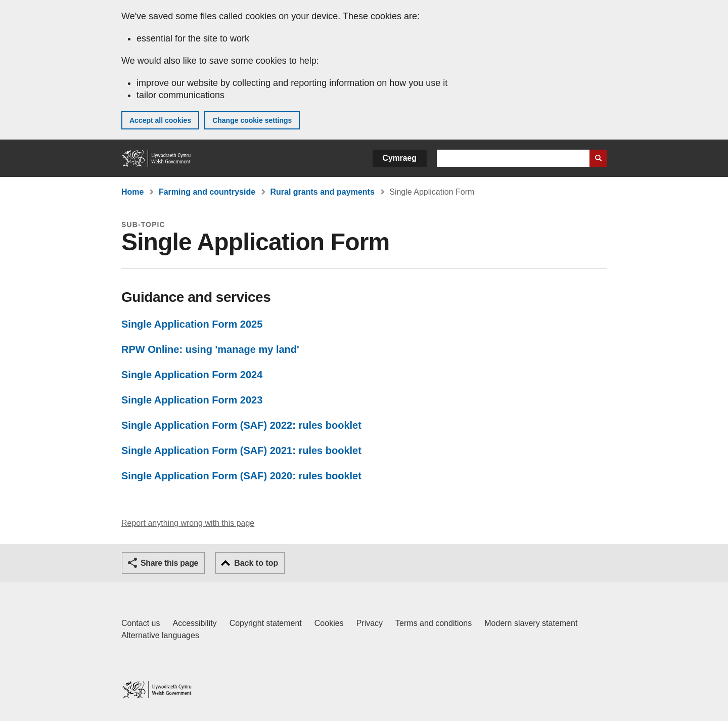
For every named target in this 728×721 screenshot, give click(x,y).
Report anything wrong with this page (188, 523)
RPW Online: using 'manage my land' (210, 349)
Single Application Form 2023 (192, 400)
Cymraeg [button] (400, 158)
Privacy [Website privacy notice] (370, 623)
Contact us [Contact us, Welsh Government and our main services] (141, 623)
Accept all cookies (160, 120)
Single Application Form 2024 (192, 375)
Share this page (169, 563)
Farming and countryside (207, 192)
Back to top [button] (256, 563)
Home (132, 192)
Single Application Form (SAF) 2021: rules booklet (241, 450)
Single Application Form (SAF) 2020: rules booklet (241, 476)
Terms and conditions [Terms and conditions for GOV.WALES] (434, 623)
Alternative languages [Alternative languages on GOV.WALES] (160, 635)
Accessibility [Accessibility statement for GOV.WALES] (194, 623)
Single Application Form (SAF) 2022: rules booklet (241, 425)
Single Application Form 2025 (192, 324)
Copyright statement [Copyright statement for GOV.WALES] (266, 623)
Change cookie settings (252, 120)
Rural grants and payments (323, 192)
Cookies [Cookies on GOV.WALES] (329, 623)
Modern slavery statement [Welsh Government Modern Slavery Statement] (531, 623)
